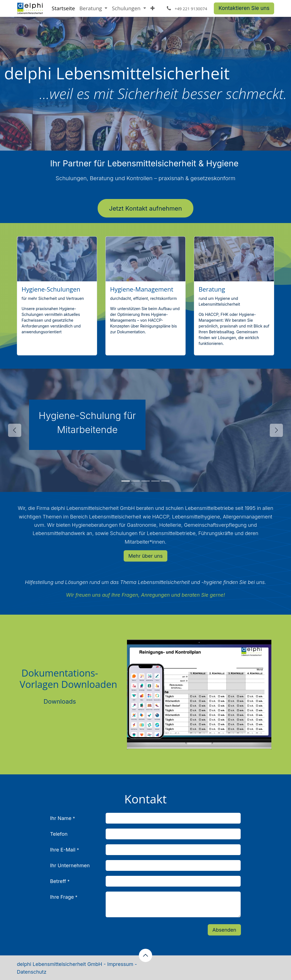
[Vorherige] (15, 430)
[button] (145, 955)
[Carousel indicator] (126, 481)
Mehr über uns (145, 556)
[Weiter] (276, 430)
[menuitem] (63, 8)
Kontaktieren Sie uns (244, 8)
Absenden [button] (224, 930)
